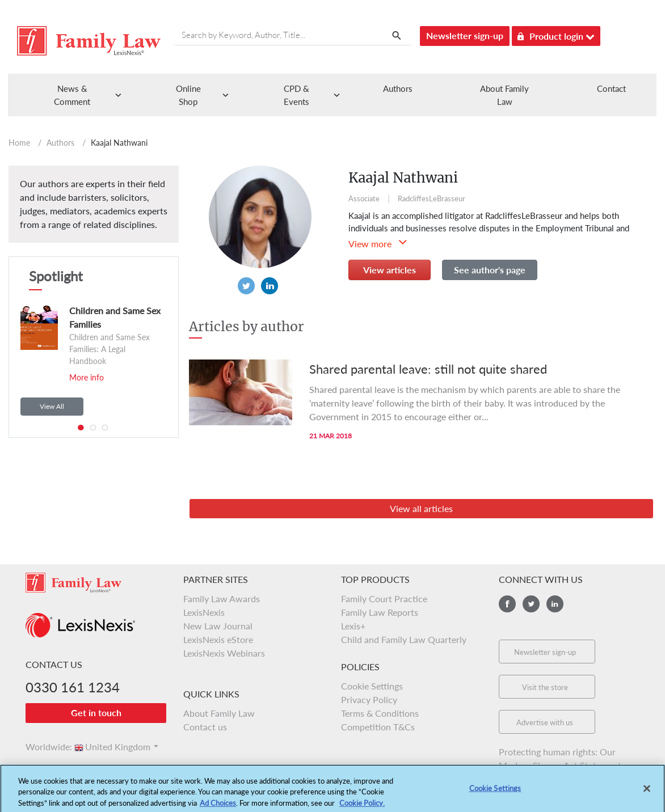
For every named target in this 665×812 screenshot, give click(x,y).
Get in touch (96, 712)
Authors (398, 88)
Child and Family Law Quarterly (404, 639)
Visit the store (545, 687)
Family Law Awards (222, 599)
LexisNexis (204, 612)
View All (52, 406)
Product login (556, 34)
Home (19, 143)
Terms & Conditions (380, 713)
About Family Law (219, 713)
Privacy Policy (369, 699)
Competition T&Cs (378, 727)
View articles (390, 270)
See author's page (490, 270)
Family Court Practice (384, 599)
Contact (611, 88)
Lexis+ (353, 626)
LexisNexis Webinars (224, 653)
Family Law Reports (380, 612)
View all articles (421, 508)
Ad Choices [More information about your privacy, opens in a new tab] (218, 807)
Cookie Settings (372, 686)
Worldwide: (44, 747)
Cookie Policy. (362, 807)
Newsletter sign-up (465, 35)
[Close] (647, 793)
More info (87, 377)
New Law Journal (218, 626)
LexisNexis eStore (218, 639)
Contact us (205, 727)
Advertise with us (545, 722)
